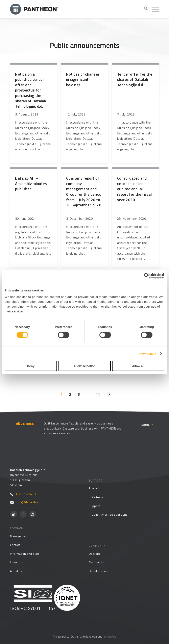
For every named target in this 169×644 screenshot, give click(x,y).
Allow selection (84, 366)
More (146, 424)
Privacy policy (61, 636)
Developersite (99, 571)
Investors (17, 562)
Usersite (95, 554)
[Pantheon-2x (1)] (75, 9)
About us (16, 571)
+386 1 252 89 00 (26, 494)
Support (94, 506)
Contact (15, 545)
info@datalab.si (25, 502)
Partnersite (97, 562)
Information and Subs (25, 554)
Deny (31, 366)
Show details (147, 354)
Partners (98, 497)
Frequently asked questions (108, 514)
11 (98, 394)
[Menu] (153, 9)
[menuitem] (144, 9)
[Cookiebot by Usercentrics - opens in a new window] (147, 276)
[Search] (144, 9)
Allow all (138, 366)
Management (19, 536)
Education (96, 488)
